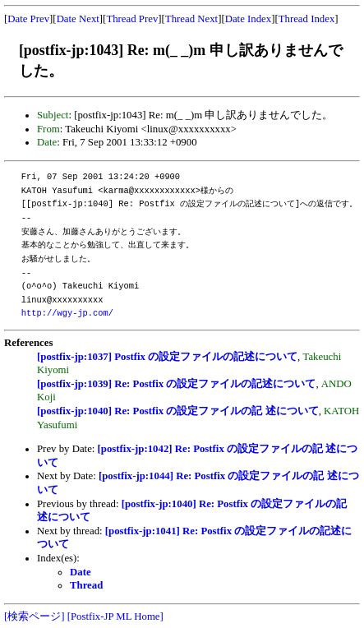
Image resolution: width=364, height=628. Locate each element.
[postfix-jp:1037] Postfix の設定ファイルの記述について (167, 357)
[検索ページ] (35, 616)
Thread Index (307, 19)
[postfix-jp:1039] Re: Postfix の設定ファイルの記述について (176, 384)
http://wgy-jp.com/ (67, 313)
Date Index (249, 19)
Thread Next (191, 19)
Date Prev (28, 19)
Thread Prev (132, 19)
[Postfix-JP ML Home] (115, 616)
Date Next (78, 19)
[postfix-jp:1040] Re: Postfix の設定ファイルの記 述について (178, 411)
